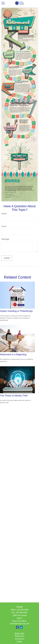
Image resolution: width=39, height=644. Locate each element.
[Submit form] (7, 258)
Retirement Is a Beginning (13, 354)
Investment (19, 639)
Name (4, 214)
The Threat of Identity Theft (14, 396)
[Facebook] (17, 627)
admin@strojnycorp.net (19, 624)
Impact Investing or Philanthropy (16, 311)
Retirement (19, 636)
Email (4, 226)
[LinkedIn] (21, 627)
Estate (19, 642)
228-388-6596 (22, 610)
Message (5, 239)
